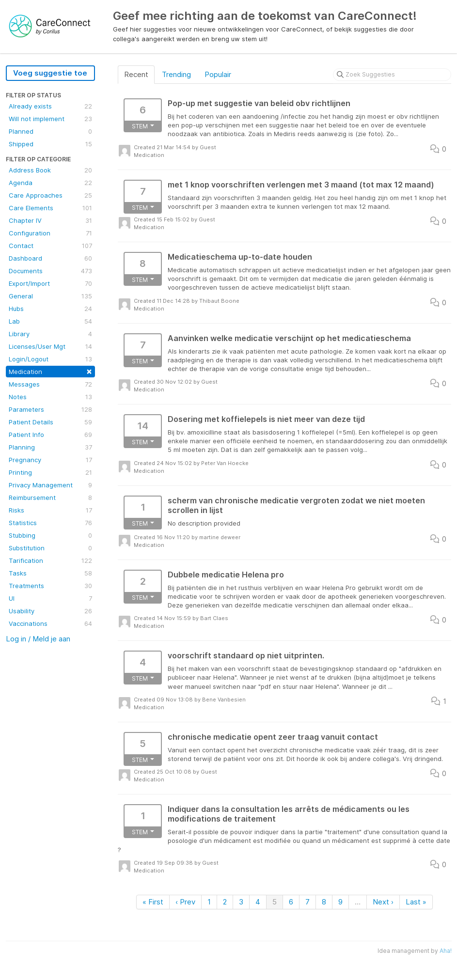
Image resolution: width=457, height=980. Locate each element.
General (50, 296)
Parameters (50, 409)
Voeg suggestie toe (50, 73)
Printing (50, 472)
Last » (416, 902)
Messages (50, 384)
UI (50, 598)
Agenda (50, 183)
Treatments (50, 586)
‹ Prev (185, 902)
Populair (218, 74)
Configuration (50, 233)
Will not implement (50, 119)
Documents (50, 271)
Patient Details (50, 422)
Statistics (50, 523)
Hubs (50, 309)
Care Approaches (50, 195)
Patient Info (50, 435)
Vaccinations (50, 623)
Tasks (50, 573)
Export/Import (50, 283)
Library (50, 334)
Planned (50, 131)
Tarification (50, 560)
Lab (50, 321)
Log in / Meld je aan (38, 639)
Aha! (446, 951)
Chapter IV (50, 220)
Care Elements (50, 208)
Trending (176, 74)
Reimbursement (50, 498)
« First (153, 902)
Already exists (50, 106)
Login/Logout (50, 359)
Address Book (50, 170)
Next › (383, 902)
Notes (50, 397)
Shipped (50, 144)
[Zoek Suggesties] (392, 75)
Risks (50, 510)
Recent (136, 74)
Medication (50, 371)
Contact (50, 246)
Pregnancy (50, 460)
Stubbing (50, 535)
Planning (50, 447)
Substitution (50, 548)
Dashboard (50, 258)
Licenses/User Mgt (50, 346)
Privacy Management (50, 485)
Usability (50, 611)
